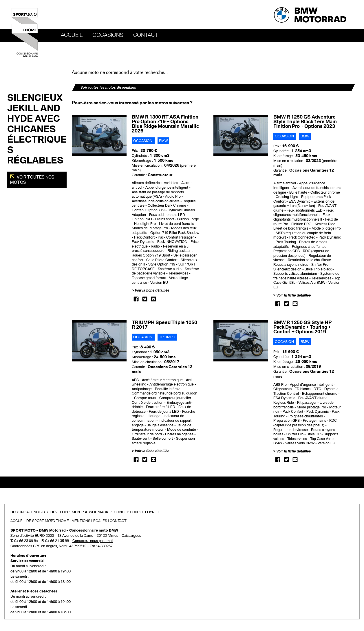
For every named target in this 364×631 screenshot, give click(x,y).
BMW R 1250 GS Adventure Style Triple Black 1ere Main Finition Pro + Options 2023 (305, 122)
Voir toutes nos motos (32, 180)
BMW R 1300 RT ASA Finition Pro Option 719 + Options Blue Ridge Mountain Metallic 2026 (165, 124)
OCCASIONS (108, 35)
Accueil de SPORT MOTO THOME (40, 521)
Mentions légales (89, 521)
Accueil (72, 35)
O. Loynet (150, 512)
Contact (146, 35)
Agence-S (36, 512)
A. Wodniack (97, 512)
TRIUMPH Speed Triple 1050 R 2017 (164, 325)
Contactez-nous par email (93, 541)
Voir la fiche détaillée (152, 290)
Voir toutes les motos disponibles (108, 88)
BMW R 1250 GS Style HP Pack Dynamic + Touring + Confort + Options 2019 (302, 327)
